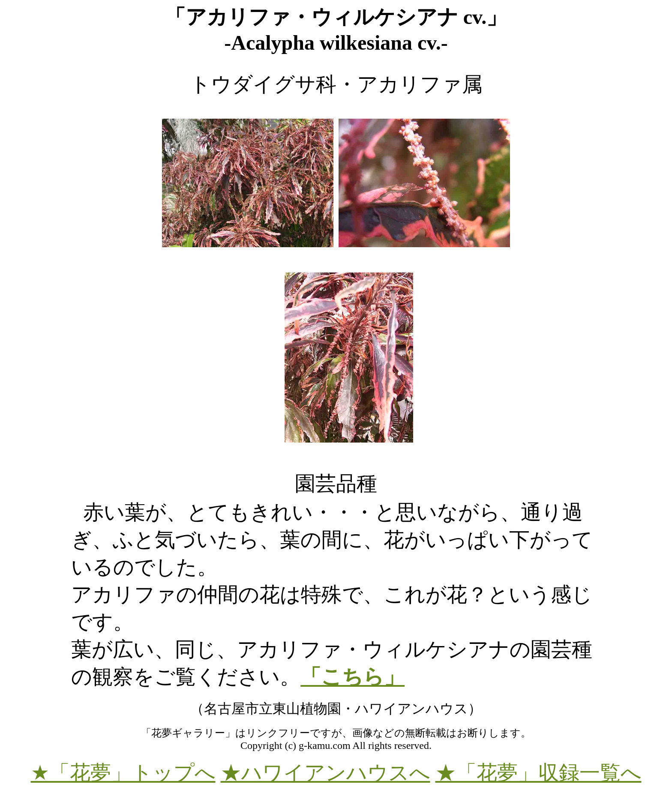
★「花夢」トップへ (123, 773)
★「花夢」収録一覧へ (538, 773)
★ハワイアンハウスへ (325, 773)
